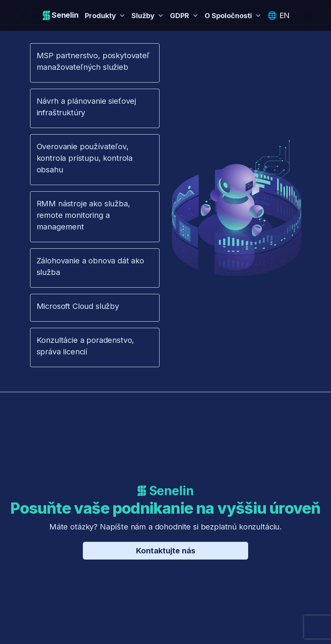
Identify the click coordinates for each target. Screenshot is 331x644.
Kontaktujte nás (166, 551)
